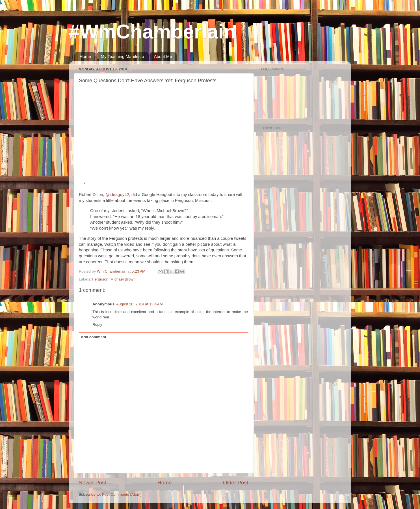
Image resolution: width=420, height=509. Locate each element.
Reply (97, 324)
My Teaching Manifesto (123, 56)
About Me (163, 56)
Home (85, 56)
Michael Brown (123, 279)
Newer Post (92, 483)
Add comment (94, 337)
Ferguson (100, 279)
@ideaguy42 (117, 195)
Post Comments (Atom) (122, 494)
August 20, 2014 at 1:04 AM (139, 304)
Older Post (236, 483)
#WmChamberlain (152, 32)
